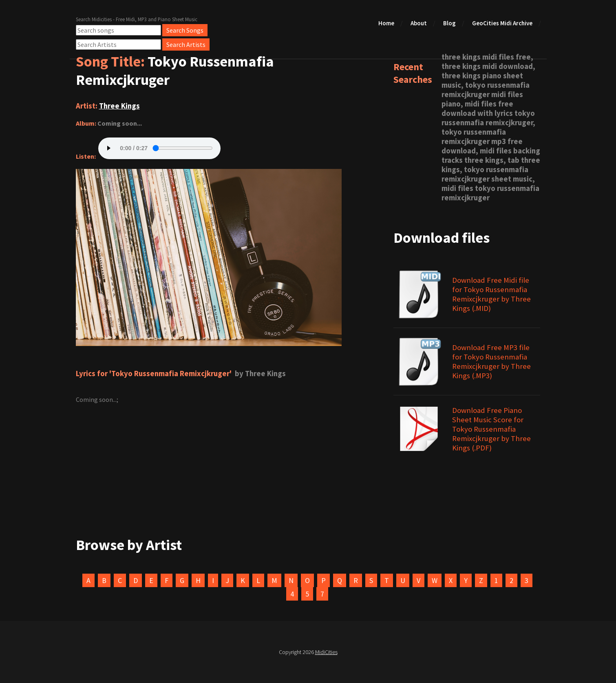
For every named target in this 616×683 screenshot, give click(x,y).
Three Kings (119, 106)
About (419, 23)
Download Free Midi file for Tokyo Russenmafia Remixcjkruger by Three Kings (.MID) (491, 294)
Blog (449, 23)
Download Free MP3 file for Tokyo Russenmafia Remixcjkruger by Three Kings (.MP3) (491, 361)
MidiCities (326, 652)
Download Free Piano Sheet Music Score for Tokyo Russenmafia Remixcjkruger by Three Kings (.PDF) (491, 429)
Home (386, 23)
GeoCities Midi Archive (502, 23)
